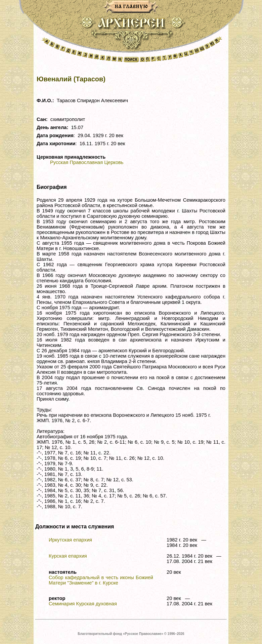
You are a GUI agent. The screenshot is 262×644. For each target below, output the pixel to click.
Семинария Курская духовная (83, 604)
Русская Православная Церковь (87, 162)
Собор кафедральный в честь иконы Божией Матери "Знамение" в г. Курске (101, 580)
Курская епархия (68, 556)
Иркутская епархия (70, 540)
